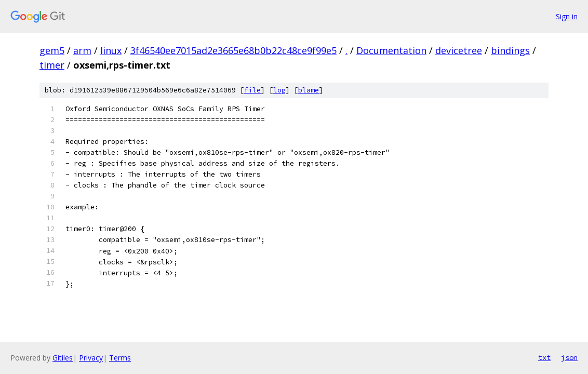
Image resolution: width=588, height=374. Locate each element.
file (252, 90)
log (279, 90)
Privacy (91, 358)
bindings (510, 50)
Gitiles (63, 358)
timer (52, 65)
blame (309, 90)
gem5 (52, 50)
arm (82, 50)
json (569, 357)
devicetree (459, 50)
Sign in (567, 16)
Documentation (391, 50)
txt (544, 357)
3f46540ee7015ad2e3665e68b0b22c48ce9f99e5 (233, 50)
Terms (120, 358)
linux (111, 50)
